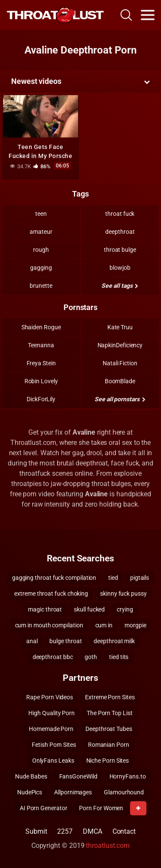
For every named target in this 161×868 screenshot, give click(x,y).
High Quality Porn (52, 713)
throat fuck (120, 214)
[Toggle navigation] (148, 15)
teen (41, 214)
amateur (41, 232)
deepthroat (120, 232)
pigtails (140, 578)
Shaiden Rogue (41, 327)
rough (41, 250)
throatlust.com (108, 846)
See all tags (120, 286)
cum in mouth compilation (49, 625)
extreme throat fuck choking (51, 594)
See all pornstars (120, 399)
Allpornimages (73, 792)
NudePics (30, 792)
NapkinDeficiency (120, 345)
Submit (36, 831)
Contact (124, 831)
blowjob (120, 268)
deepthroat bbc (53, 657)
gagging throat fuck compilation (54, 578)
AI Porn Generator (44, 808)
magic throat (45, 609)
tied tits (119, 657)
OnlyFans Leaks (53, 761)
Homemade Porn (51, 729)
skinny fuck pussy (123, 594)
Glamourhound (124, 792)
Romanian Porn (109, 745)
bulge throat (65, 641)
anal (32, 641)
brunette (41, 286)
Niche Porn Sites (108, 761)
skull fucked (89, 609)
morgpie (135, 625)
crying (125, 609)
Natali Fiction (120, 363)
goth (91, 657)
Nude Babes (31, 776)
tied (113, 578)
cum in (104, 625)
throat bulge (120, 250)
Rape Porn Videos (50, 697)
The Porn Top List (110, 713)
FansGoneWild (78, 776)
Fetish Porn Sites (54, 745)
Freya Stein (41, 363)
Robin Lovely (41, 381)
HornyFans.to (128, 776)
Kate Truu (120, 327)
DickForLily (41, 399)
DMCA (93, 831)
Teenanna (41, 345)
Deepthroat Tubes (109, 729)
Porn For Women (101, 808)
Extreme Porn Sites (110, 697)
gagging (41, 268)
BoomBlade (120, 381)
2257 (65, 831)
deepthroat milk (114, 641)
